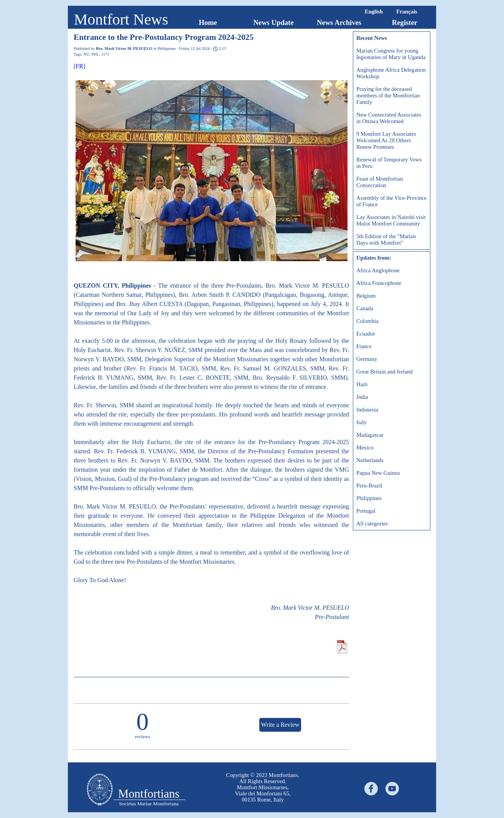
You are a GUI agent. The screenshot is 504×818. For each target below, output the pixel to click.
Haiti (362, 384)
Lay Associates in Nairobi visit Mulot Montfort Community (391, 220)
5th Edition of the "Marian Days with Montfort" (386, 239)
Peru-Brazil (369, 486)
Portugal (366, 511)
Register (405, 22)
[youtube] (392, 789)
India (362, 397)
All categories (372, 523)
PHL (95, 54)
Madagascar (370, 435)
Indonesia (367, 410)
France (364, 346)
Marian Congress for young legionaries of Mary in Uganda (391, 54)
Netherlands (370, 460)
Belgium (366, 296)
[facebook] (371, 789)
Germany (367, 359)
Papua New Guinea (378, 473)
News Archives (339, 22)
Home (208, 22)
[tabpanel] (263, 787)
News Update (273, 22)
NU (86, 54)
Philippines (369, 498)
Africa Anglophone (378, 270)
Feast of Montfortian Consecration (380, 182)
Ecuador (366, 334)
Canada (365, 308)
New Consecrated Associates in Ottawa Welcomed (389, 118)
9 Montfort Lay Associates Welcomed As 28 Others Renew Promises (386, 140)
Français (407, 12)
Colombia (367, 321)
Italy (362, 422)
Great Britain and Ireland (385, 372)
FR (79, 66)
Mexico (365, 448)
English (374, 12)
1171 (105, 54)
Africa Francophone (379, 283)
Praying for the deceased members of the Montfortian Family (388, 95)
